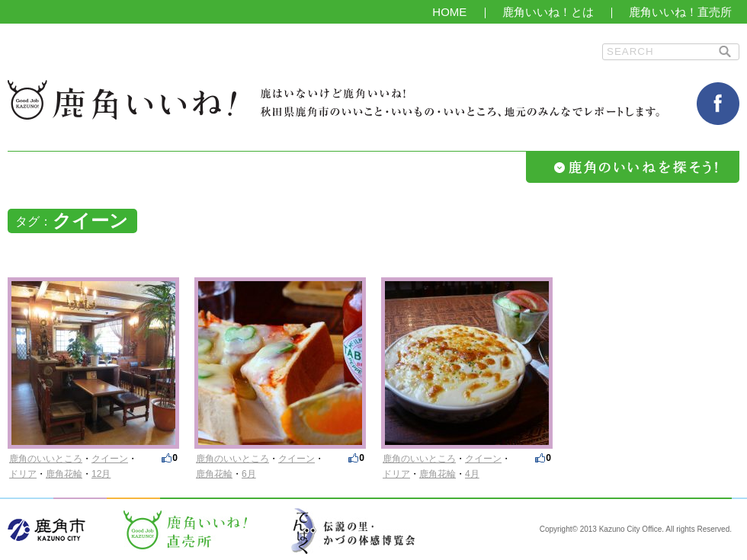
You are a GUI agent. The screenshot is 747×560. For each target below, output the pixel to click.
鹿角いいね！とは (548, 12)
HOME (449, 12)
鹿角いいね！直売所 (680, 12)
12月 (101, 474)
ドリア (23, 474)
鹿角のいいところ (46, 459)
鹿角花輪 (64, 474)
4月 (472, 474)
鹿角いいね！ (122, 100)
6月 (249, 474)
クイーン (110, 459)
